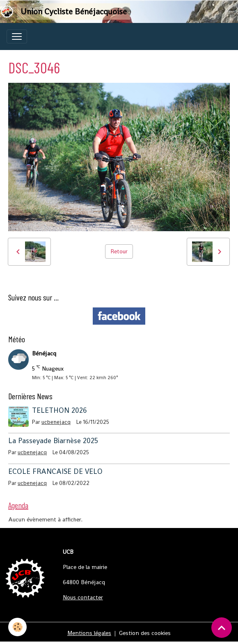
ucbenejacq (56, 422)
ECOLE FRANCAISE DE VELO (55, 471)
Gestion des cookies (145, 633)
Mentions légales (89, 633)
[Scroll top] (222, 628)
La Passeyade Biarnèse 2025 (53, 441)
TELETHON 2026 (59, 410)
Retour (119, 251)
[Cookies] (17, 627)
